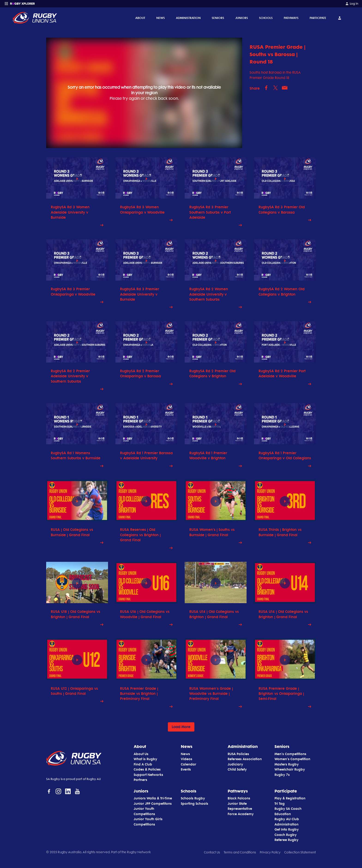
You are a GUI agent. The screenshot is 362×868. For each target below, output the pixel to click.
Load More (181, 727)
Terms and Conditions (240, 852)
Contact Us (212, 852)
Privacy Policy (270, 852)
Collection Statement (300, 852)
